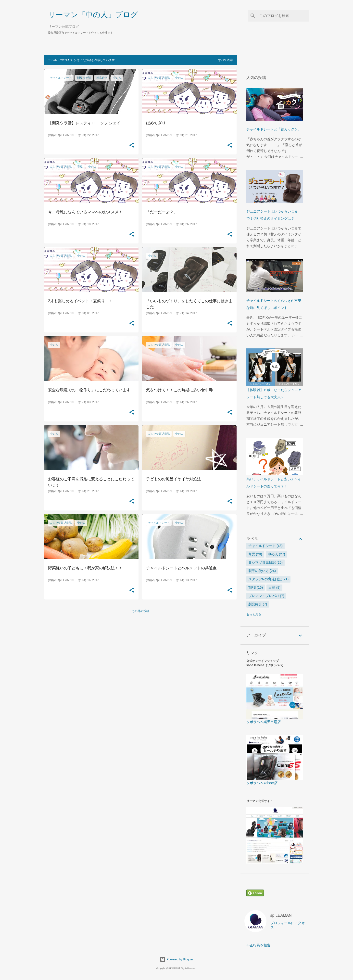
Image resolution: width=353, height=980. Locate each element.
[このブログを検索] (283, 16)
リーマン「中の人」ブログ (93, 15)
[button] (132, 145)
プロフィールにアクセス (288, 925)
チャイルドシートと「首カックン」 (274, 129)
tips (252, 587)
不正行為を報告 (258, 945)
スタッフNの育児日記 (265, 579)
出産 (272, 587)
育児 (252, 554)
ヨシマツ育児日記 (262, 562)
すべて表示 (226, 60)
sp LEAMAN (281, 915)
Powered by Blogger (176, 959)
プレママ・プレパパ (264, 596)
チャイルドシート (262, 546)
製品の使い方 (259, 571)
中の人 (273, 554)
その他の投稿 (140, 611)
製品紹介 (255, 604)
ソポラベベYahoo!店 (275, 781)
